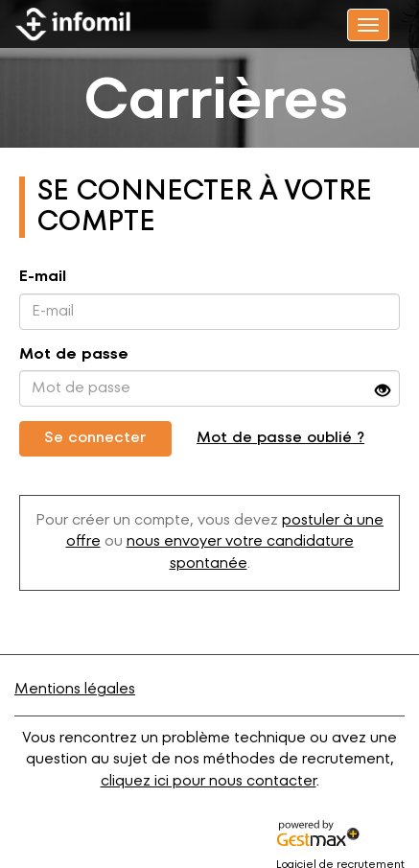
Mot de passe (74, 355)
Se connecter (95, 438)
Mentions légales (75, 690)
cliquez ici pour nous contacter (209, 782)
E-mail (43, 277)
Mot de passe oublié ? (280, 438)
